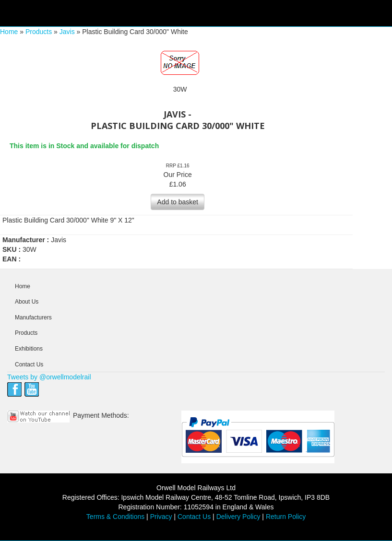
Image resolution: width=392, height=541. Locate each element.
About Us (27, 302)
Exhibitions (29, 349)
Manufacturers (33, 318)
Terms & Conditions (115, 517)
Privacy (161, 517)
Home (9, 32)
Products (39, 32)
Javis (67, 32)
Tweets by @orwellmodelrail (49, 377)
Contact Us (29, 365)
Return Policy (286, 517)
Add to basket (178, 202)
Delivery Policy (238, 517)
